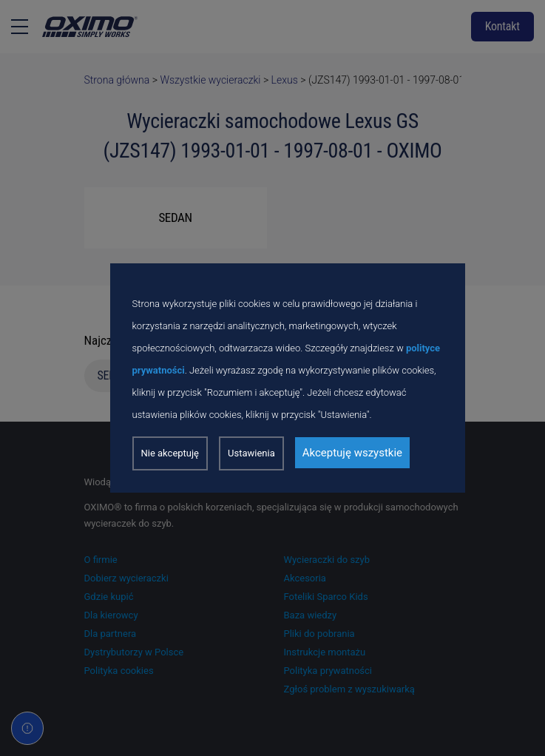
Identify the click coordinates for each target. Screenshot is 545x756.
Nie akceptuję (170, 453)
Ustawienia (251, 453)
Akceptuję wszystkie (352, 453)
